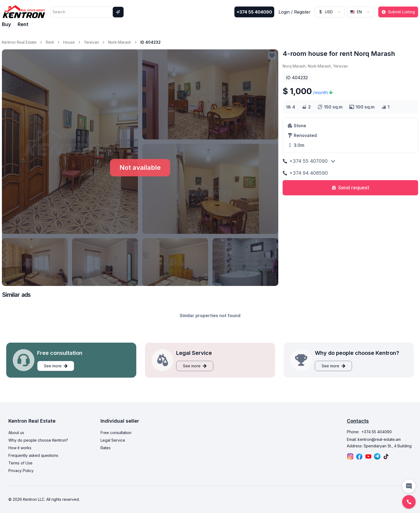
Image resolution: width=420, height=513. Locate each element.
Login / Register (295, 12)
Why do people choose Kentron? (38, 440)
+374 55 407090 (305, 161)
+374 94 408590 (305, 173)
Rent (23, 24)
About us (16, 433)
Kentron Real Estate (19, 42)
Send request (350, 188)
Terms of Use (20, 463)
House (69, 42)
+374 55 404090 (254, 12)
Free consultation (116, 433)
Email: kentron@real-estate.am (374, 439)
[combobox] (330, 12)
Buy (7, 24)
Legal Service (113, 440)
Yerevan (91, 42)
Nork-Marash (120, 42)
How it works (20, 448)
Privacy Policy (21, 471)
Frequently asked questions (33, 455)
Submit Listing (398, 12)
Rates (106, 448)
